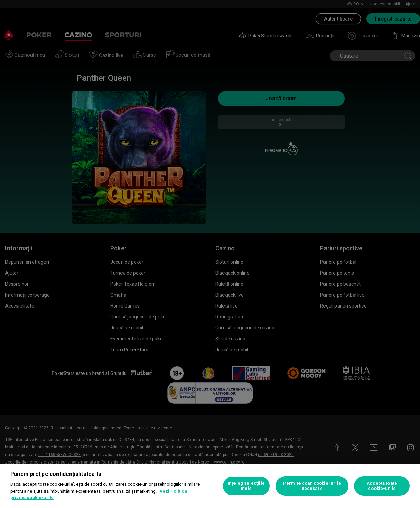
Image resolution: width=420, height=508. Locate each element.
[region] (210, 486)
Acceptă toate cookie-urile (382, 486)
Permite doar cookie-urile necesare (312, 486)
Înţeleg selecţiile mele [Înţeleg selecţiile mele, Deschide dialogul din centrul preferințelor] (246, 486)
